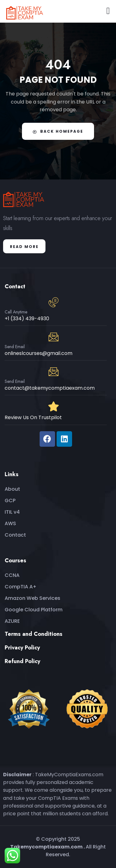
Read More (24, 247)
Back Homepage (58, 131)
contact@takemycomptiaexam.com (50, 388)
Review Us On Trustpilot (33, 417)
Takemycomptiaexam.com (46, 847)
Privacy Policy (22, 648)
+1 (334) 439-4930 (27, 319)
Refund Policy (22, 661)
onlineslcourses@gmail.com (39, 353)
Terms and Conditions (34, 634)
